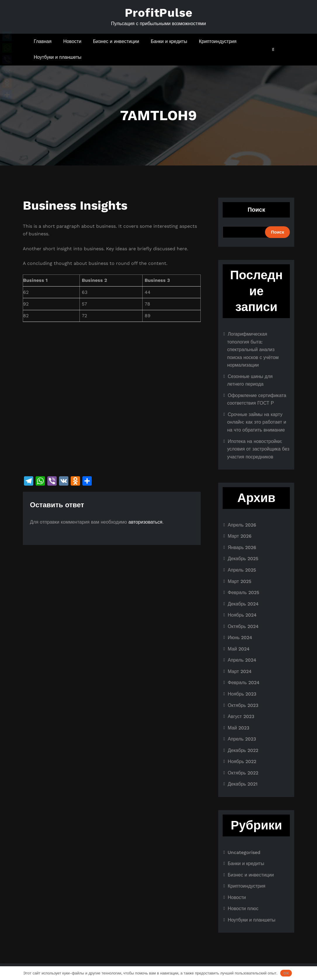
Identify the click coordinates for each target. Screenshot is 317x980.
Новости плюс (243, 909)
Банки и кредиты (169, 41)
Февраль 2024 (243, 683)
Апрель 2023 (242, 739)
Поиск (256, 210)
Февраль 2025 (243, 592)
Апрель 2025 (242, 570)
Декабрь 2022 (243, 750)
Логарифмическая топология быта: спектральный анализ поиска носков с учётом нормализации (253, 350)
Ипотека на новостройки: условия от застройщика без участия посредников (258, 449)
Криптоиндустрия (218, 41)
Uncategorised (244, 852)
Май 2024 (238, 649)
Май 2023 (238, 728)
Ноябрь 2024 (242, 615)
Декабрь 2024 (243, 604)
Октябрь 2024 (243, 626)
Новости (72, 41)
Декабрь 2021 (242, 784)
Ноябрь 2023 (242, 694)
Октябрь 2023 (243, 705)
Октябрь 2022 (243, 773)
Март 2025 (239, 581)
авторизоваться (145, 522)
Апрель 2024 (242, 660)
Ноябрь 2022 (242, 761)
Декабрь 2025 (243, 559)
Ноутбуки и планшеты (58, 57)
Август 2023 (241, 716)
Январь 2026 (242, 547)
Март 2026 (239, 536)
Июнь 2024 (240, 637)
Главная (43, 41)
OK (286, 973)
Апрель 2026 (242, 525)
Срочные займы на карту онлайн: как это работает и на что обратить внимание (257, 422)
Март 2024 (239, 671)
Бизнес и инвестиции (116, 41)
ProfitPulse (159, 13)
